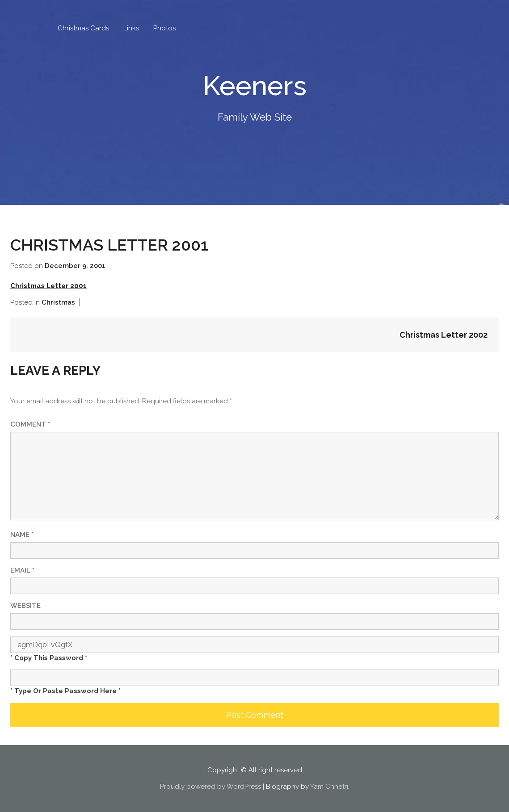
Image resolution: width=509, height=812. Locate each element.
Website (25, 606)
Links (131, 28)
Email (22, 570)
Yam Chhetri (329, 787)
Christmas (58, 302)
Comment (30, 424)
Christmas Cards (83, 28)
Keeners (255, 86)
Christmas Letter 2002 (444, 335)
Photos (164, 28)
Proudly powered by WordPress (210, 787)
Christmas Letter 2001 (48, 286)
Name (22, 535)
